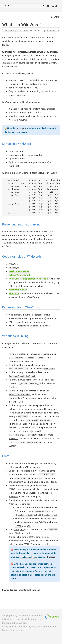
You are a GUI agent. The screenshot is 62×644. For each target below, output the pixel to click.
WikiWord (7, 246)
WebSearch (50, 369)
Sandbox (13, 387)
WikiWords (29, 41)
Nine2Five (14, 293)
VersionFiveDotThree (19, 271)
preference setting (41, 544)
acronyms (21, 128)
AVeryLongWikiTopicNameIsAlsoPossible (29, 279)
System (52, 63)
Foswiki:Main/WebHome (20, 394)
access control (26, 361)
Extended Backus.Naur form (35, 173)
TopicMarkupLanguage (29, 590)
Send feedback (17, 630)
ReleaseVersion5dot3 (19, 275)
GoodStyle (14, 268)
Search (52, 6)
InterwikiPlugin (16, 402)
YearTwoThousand (18, 290)
